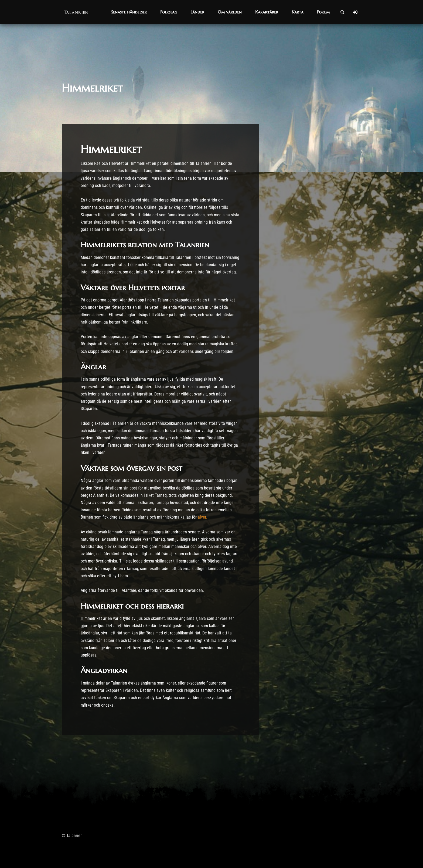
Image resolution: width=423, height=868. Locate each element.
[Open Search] (342, 12)
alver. (203, 517)
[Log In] (355, 12)
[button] (129, 12)
